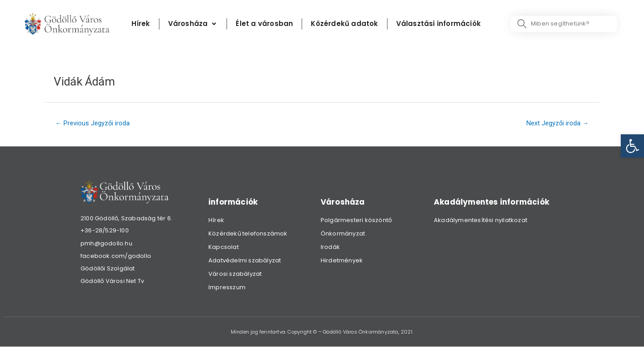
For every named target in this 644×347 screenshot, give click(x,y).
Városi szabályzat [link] (235, 274)
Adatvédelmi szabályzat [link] (245, 261)
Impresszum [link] (227, 288)
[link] (632, 146)
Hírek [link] (216, 221)
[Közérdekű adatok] (344, 24)
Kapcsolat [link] (224, 247)
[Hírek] (141, 24)
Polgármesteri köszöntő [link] (356, 221)
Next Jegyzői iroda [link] (557, 124)
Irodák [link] (330, 247)
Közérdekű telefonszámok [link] (248, 234)
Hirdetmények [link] (342, 261)
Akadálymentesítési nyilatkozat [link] (481, 221)
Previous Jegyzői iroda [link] (93, 124)
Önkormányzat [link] (343, 234)
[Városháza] (193, 24)
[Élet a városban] (264, 24)
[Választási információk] (439, 24)
